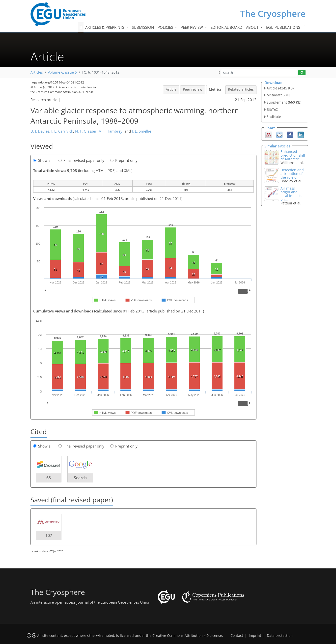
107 (49, 535)
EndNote (274, 117)
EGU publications (283, 27)
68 (49, 478)
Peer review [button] (192, 27)
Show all (43, 160)
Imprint (255, 636)
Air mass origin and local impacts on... (291, 194)
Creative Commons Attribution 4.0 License (187, 636)
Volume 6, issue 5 (62, 72)
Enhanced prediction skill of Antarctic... (293, 155)
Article (171, 89)
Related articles (241, 89)
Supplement (277, 102)
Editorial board (226, 27)
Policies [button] (166, 27)
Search (80, 478)
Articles (37, 72)
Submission (143, 27)
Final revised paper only (81, 160)
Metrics (215, 89)
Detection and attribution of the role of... (292, 174)
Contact (237, 636)
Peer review (193, 89)
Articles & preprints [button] (105, 27)
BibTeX (272, 109)
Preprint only (124, 160)
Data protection (280, 636)
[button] (219, 72)
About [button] (253, 27)
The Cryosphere (273, 14)
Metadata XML (279, 95)
